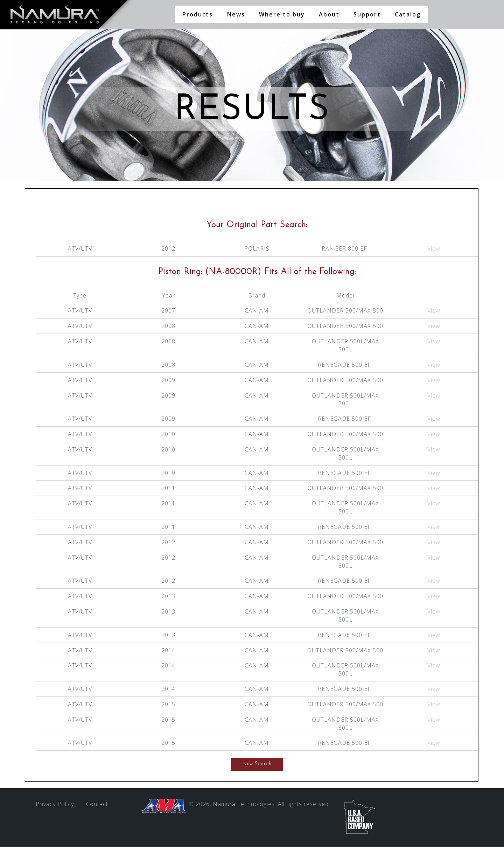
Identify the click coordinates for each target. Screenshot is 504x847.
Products (197, 14)
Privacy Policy (55, 804)
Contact (97, 804)
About (329, 14)
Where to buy (282, 14)
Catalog (408, 14)
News (236, 14)
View (434, 249)
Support (367, 14)
